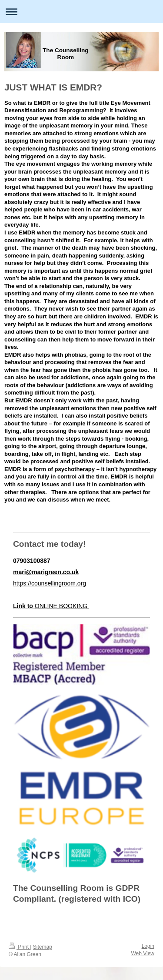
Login (148, 946)
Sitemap (43, 947)
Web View (143, 953)
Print (19, 947)
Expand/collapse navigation (81, 12)
